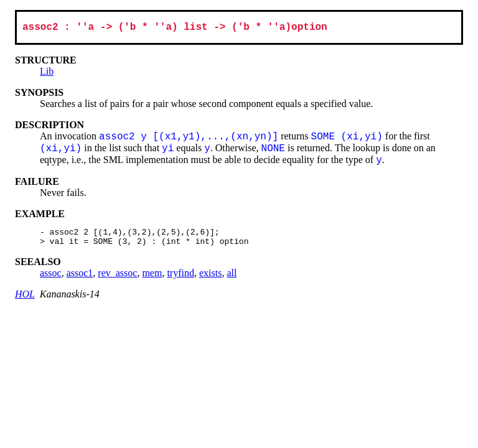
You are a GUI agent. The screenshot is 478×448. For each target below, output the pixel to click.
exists (210, 279)
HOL (25, 300)
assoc (51, 279)
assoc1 (80, 279)
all (232, 279)
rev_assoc (117, 279)
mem (152, 279)
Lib (47, 74)
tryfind (180, 279)
